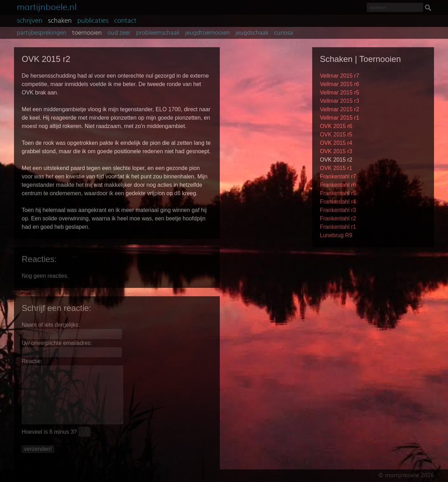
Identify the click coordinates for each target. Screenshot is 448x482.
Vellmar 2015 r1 (339, 118)
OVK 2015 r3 (336, 151)
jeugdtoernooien (208, 33)
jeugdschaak (252, 33)
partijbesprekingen (42, 33)
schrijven (30, 21)
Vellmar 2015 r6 (339, 84)
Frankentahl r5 (338, 193)
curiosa (283, 33)
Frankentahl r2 (338, 218)
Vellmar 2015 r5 (339, 93)
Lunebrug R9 (336, 235)
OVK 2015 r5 (336, 134)
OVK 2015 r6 (336, 126)
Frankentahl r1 (338, 227)
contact (125, 21)
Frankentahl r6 (338, 185)
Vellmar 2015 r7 (339, 76)
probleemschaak (158, 33)
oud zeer (119, 33)
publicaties (93, 21)
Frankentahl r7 (338, 176)
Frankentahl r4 (338, 202)
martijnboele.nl (47, 6)
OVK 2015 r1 (336, 168)
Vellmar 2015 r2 (339, 109)
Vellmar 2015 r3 (339, 101)
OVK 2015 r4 (336, 143)
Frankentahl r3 (338, 210)
